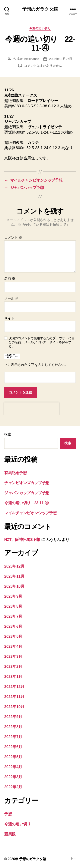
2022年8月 (13, 727)
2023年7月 (13, 616)
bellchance (32, 59)
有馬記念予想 (15, 473)
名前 (10, 279)
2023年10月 (14, 586)
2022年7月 (13, 737)
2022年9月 (13, 717)
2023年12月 (14, 566)
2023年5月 (13, 636)
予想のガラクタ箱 (40, 9)
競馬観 (10, 834)
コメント (13, 238)
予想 (8, 814)
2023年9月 (13, 596)
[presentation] (32, 409)
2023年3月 (13, 657)
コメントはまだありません (43, 66)
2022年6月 (13, 747)
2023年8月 (13, 606)
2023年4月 (13, 647)
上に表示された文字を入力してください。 (36, 365)
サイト (9, 318)
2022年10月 (14, 707)
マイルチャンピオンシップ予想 (31, 513)
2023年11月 (14, 576)
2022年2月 (13, 787)
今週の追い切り (40, 28)
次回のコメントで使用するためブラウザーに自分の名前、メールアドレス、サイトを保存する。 (41, 342)
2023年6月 (13, 626)
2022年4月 (13, 767)
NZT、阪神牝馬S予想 (22, 540)
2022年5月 (13, 757)
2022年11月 (14, 697)
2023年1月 (13, 677)
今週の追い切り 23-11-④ (26, 503)
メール (11, 298)
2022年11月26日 (61, 59)
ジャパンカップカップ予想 (27, 493)
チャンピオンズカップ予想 (27, 483)
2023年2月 (13, 667)
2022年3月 (13, 777)
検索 (8, 434)
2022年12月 (14, 687)
